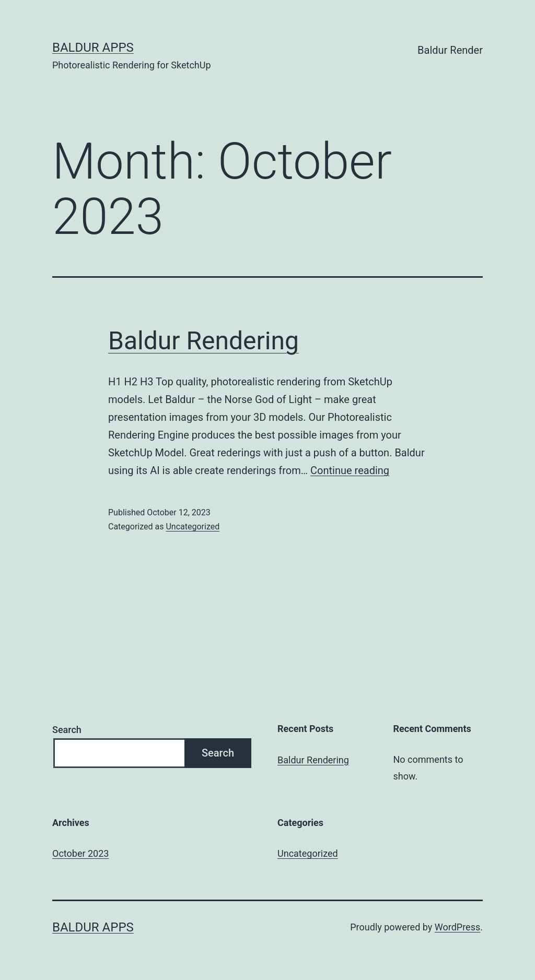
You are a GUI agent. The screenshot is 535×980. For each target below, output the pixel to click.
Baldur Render (450, 50)
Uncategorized (193, 527)
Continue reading (350, 470)
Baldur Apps (93, 48)
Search (67, 730)
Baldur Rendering (203, 341)
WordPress (457, 927)
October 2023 (80, 853)
